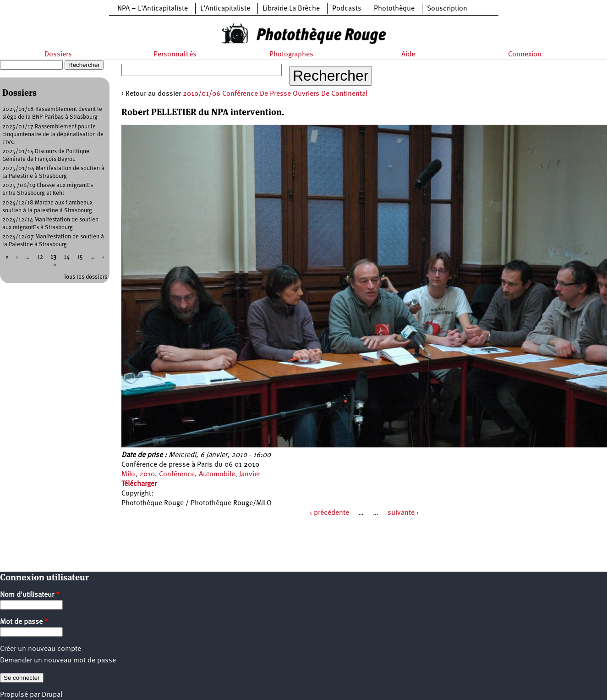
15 (80, 257)
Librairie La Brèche (291, 9)
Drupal (52, 695)
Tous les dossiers (85, 277)
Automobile (217, 474)
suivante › (403, 513)
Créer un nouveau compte (41, 649)
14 (67, 257)
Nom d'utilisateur (30, 595)
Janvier (250, 474)
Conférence (177, 474)
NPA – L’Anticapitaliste (153, 9)
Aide (408, 55)
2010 (147, 474)
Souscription (447, 9)
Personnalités (175, 55)
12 (40, 257)
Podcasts (347, 9)
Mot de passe (24, 622)
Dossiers (58, 55)
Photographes (291, 55)
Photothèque (394, 9)
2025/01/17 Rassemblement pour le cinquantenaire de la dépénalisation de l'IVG (53, 135)
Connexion (525, 55)
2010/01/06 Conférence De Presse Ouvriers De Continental (275, 94)
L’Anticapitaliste (225, 9)
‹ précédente (329, 513)
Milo (128, 474)
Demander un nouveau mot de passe (58, 661)
